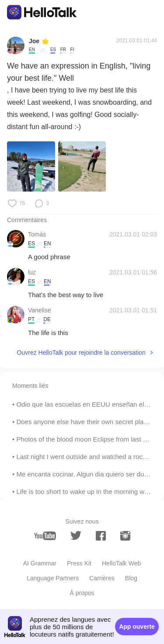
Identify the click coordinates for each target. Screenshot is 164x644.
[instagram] (125, 536)
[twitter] (76, 536)
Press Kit (79, 563)
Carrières (102, 578)
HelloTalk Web (121, 563)
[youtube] (45, 536)
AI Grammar (40, 563)
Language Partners (53, 578)
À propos (82, 593)
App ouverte (137, 627)
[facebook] (101, 536)
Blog (131, 578)
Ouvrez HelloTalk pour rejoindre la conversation (81, 353)
